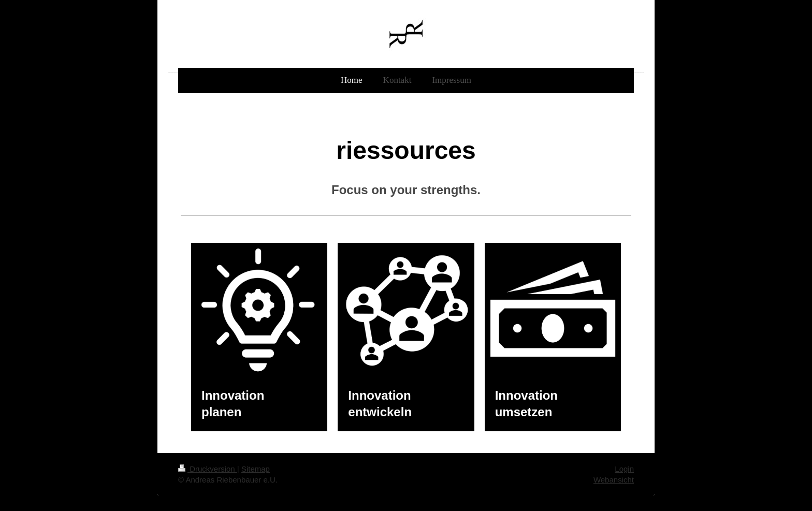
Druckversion (208, 469)
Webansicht (614, 480)
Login (624, 469)
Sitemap (256, 469)
